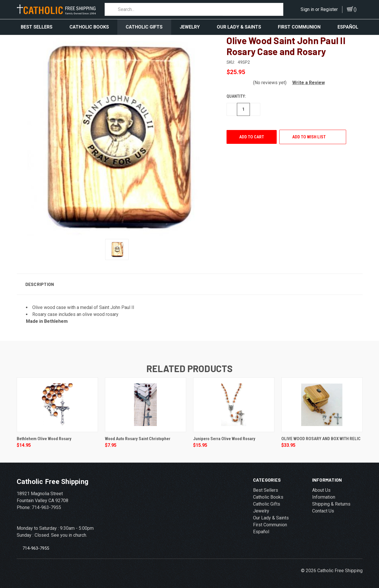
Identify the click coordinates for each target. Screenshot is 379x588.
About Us (321, 488)
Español (348, 27)
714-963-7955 (36, 546)
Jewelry (190, 27)
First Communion (299, 27)
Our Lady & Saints (239, 27)
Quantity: (236, 94)
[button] (306, 80)
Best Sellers (37, 27)
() (355, 9)
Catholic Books (89, 27)
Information (324, 494)
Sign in (307, 9)
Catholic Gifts (144, 27)
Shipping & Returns (331, 501)
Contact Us (323, 508)
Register (329, 9)
